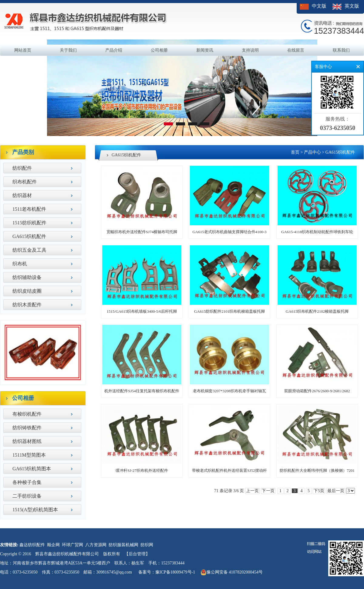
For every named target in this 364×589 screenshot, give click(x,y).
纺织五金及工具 (29, 250)
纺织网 (147, 545)
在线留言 (296, 50)
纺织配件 (22, 168)
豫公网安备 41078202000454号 (232, 572)
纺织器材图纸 (27, 441)
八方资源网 (96, 545)
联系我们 (341, 50)
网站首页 (23, 50)
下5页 (319, 491)
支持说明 (250, 50)
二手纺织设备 (27, 496)
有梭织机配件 (27, 414)
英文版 (352, 6)
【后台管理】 (137, 554)
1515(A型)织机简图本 (35, 510)
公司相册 (159, 50)
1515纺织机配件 (29, 223)
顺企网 (53, 545)
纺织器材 (22, 195)
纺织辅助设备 (27, 277)
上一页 (252, 491)
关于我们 (68, 50)
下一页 (268, 491)
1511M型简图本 (29, 455)
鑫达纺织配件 (32, 545)
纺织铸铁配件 (27, 428)
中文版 (319, 6)
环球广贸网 (72, 545)
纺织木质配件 (27, 305)
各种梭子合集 (27, 482)
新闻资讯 (205, 50)
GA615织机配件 (29, 236)
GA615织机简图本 (32, 469)
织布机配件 (25, 182)
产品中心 (312, 152)
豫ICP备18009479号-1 (175, 572)
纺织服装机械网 (123, 545)
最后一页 (336, 491)
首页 (295, 152)
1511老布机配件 (29, 209)
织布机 (20, 264)
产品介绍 (114, 50)
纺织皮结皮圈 (27, 291)
